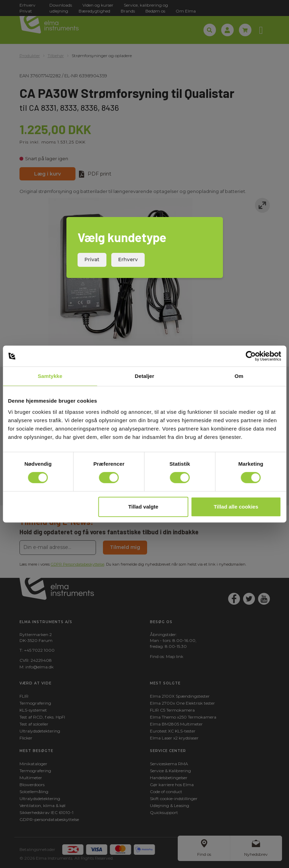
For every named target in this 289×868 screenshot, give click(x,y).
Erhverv (128, 259)
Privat (92, 259)
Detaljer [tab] (145, 376)
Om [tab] (239, 376)
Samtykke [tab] (50, 376)
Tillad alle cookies (236, 507)
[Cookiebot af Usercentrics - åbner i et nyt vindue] (251, 356)
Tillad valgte (143, 507)
